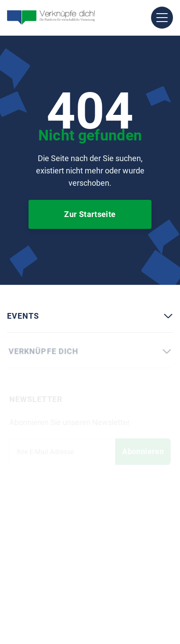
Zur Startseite (90, 214)
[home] (51, 18)
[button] (162, 18)
